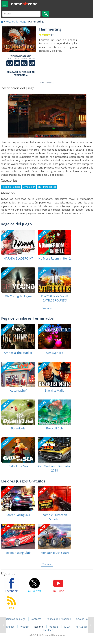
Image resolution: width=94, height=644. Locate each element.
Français (54, 627)
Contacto (36, 619)
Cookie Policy (84, 619)
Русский (25, 627)
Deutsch (48, 630)
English (11, 627)
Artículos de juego (15, 619)
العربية (67, 627)
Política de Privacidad (59, 619)
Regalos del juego (16, 22)
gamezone (24, 4)
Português (82, 627)
